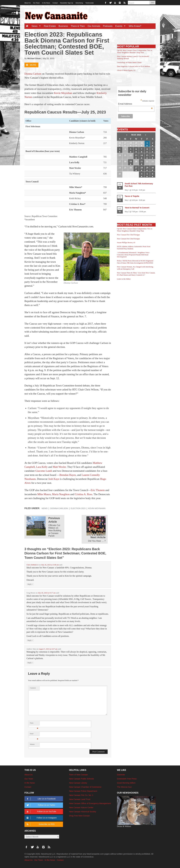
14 (142, 155)
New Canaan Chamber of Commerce (85, 787)
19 (131, 161)
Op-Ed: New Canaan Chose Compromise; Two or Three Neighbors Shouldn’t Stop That (135, 51)
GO (153, 3)
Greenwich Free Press (127, 779)
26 (120, 143)
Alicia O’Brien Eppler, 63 (126, 70)
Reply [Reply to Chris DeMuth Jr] (30, 584)
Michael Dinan (34, 58)
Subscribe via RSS (40, 824)
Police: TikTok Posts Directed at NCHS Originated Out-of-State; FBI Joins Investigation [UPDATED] (135, 262)
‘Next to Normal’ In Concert (137, 208)
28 (131, 143)
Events (121, 26)
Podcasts (108, 26)
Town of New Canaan (78, 775)
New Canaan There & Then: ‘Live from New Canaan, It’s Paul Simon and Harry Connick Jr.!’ (136, 274)
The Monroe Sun (124, 787)
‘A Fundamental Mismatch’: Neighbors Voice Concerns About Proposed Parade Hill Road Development (133, 255)
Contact (55, 3)
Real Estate (50, 26)
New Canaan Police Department (83, 791)
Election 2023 (78, 508)
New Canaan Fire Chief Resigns (129, 235)
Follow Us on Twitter (40, 805)
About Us (28, 3)
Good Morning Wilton (126, 783)
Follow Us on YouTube (41, 812)
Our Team (36, 3)
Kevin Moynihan (97, 508)
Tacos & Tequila (132, 196)
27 (125, 143)
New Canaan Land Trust (80, 799)
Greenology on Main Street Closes (129, 62)
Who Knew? (135, 26)
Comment (33, 688)
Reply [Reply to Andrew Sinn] (30, 663)
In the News (46, 3)
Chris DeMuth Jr (33, 565)
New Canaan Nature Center (81, 807)
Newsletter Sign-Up (67, 3)
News (37, 26)
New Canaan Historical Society (83, 812)
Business (63, 26)
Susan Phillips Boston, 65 (126, 242)
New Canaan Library (78, 783)
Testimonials (90, 3)
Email (34, 734)
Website (32, 744)
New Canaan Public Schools (82, 779)
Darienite (121, 775)
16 (153, 155)
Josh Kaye (54, 479)
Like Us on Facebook (41, 799)
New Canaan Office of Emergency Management (90, 803)
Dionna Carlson (59, 508)
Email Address (135, 104)
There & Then (78, 26)
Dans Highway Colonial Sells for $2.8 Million (133, 66)
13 (136, 155)
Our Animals (94, 26)
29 (136, 143)
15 (147, 155)
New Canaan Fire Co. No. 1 (81, 795)
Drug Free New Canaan (79, 816)
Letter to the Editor (124, 279)
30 (142, 143)
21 (142, 161)
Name (34, 724)
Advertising (79, 3)
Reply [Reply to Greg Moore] (30, 640)
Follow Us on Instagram (41, 818)
